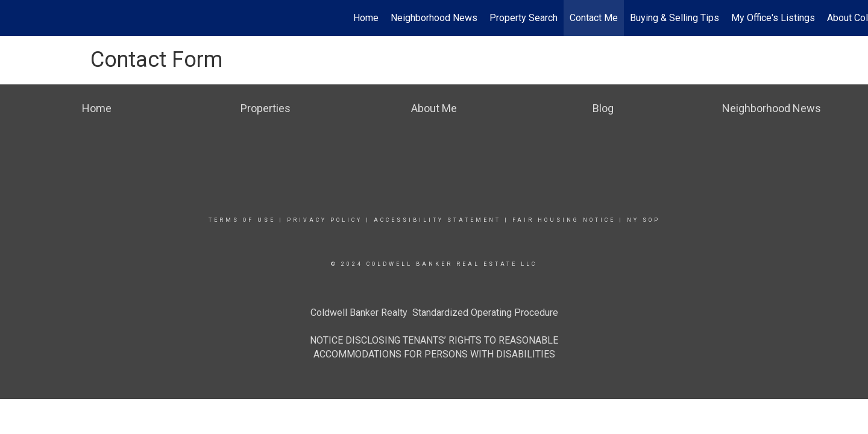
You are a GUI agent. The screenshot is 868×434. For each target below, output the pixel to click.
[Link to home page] (15, 18)
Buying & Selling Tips (675, 18)
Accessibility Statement (437, 220)
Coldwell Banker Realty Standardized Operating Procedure (434, 313)
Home (366, 18)
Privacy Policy (325, 220)
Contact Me (594, 18)
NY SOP (643, 220)
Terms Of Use (242, 220)
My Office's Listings (773, 18)
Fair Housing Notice (564, 220)
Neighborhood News (434, 18)
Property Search (524, 18)
